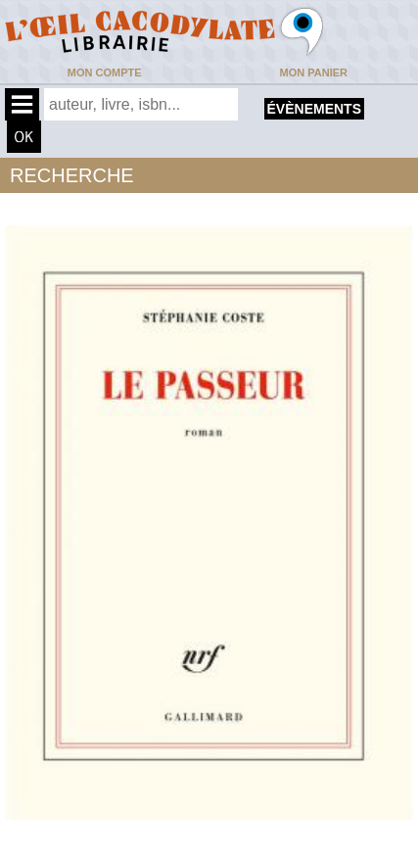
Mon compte (105, 72)
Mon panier (314, 72)
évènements (314, 109)
